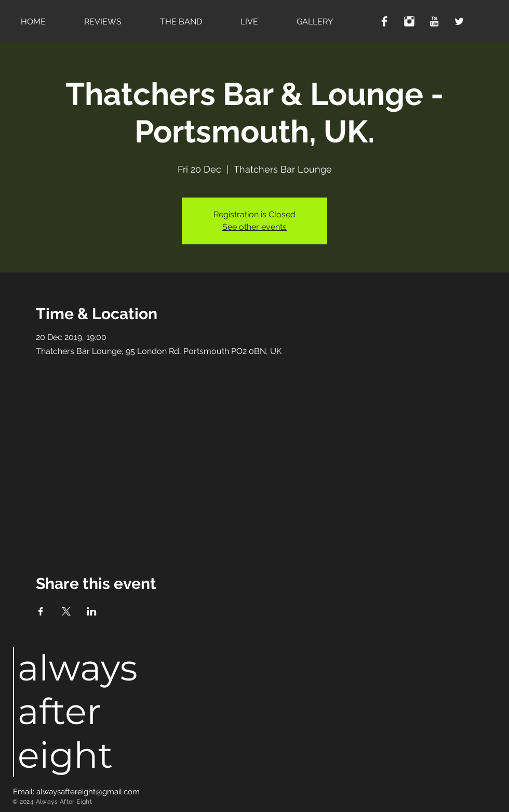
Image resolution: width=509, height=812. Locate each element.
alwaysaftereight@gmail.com (88, 792)
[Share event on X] (66, 611)
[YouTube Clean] (434, 21)
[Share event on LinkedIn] (92, 611)
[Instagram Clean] (409, 21)
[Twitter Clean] (459, 21)
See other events (254, 227)
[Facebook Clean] (384, 21)
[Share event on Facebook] (41, 611)
